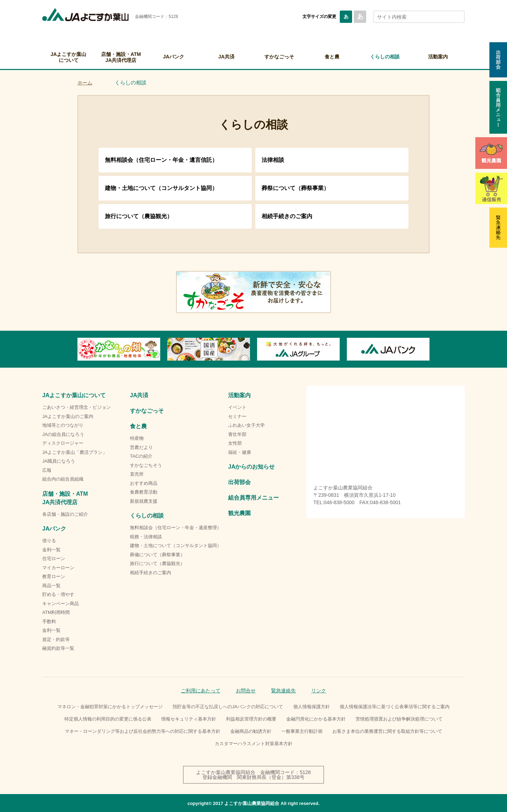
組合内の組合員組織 (63, 479)
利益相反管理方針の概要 (251, 719)
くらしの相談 (385, 57)
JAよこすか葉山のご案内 (68, 416)
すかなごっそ (279, 57)
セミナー (237, 416)
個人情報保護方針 (312, 707)
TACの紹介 (141, 456)
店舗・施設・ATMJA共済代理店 (121, 57)
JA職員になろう (59, 461)
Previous (77, 349)
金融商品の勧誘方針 (251, 731)
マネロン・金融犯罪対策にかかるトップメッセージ (110, 707)
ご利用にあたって (201, 691)
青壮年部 (237, 434)
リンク (319, 691)
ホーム (85, 83)
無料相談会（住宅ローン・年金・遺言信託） (161, 160)
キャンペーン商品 (61, 604)
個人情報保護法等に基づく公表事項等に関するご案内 (395, 707)
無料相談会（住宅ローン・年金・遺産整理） (176, 528)
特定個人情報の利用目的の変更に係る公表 (108, 719)
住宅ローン (54, 559)
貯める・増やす (58, 594)
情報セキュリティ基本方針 (189, 719)
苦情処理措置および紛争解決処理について (399, 719)
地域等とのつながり (63, 425)
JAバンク (174, 57)
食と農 (332, 57)
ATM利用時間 (56, 612)
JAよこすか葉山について (69, 57)
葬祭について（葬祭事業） (295, 188)
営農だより (141, 447)
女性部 (235, 443)
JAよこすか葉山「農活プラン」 (75, 452)
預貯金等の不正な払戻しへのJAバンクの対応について (228, 707)
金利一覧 (51, 550)
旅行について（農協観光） (139, 216)
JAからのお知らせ (251, 467)
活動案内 (438, 57)
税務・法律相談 (146, 537)
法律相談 (273, 160)
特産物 (137, 438)
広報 (47, 470)
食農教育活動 (144, 492)
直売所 (137, 474)
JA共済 (226, 57)
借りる (49, 541)
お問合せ (246, 691)
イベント (237, 407)
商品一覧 (51, 586)
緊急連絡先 (283, 691)
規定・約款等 (56, 639)
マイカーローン (58, 568)
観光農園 (239, 513)
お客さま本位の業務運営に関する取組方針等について (387, 731)
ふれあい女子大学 (246, 425)
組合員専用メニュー (254, 498)
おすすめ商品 (144, 483)
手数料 (49, 621)
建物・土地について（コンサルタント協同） (161, 188)
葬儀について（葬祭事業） (157, 555)
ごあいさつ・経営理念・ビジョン (77, 407)
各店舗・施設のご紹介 (65, 514)
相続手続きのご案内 (287, 216)
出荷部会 (239, 482)
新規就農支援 (144, 501)
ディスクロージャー (63, 443)
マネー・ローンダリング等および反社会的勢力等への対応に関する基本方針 (143, 731)
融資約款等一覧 (58, 648)
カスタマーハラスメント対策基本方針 (254, 744)
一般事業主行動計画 (302, 731)
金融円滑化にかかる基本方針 (316, 719)
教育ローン (54, 576)
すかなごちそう (146, 465)
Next (430, 349)
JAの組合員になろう (63, 434)
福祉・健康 (240, 452)
